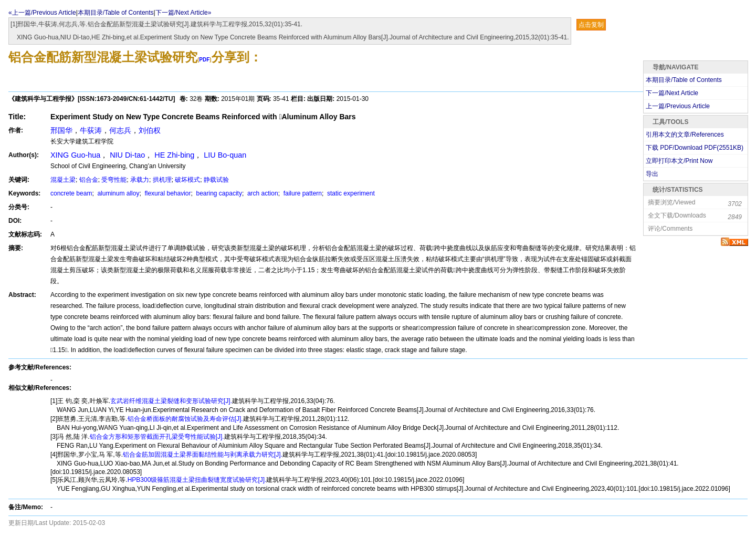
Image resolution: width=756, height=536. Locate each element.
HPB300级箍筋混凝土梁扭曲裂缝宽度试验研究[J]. (197, 480)
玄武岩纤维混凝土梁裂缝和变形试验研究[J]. (171, 401)
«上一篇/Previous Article (42, 13)
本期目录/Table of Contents (116, 13)
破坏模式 (187, 180)
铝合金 (89, 180)
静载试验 (216, 180)
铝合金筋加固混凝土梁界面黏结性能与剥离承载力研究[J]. (203, 455)
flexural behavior (167, 193)
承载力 (140, 180)
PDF (204, 60)
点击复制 (591, 25)
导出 (652, 174)
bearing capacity (218, 193)
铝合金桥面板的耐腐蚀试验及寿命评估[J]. (185, 419)
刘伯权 (150, 130)
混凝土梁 (63, 180)
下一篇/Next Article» (183, 13)
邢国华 (61, 130)
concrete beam (71, 193)
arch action (262, 193)
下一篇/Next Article (672, 93)
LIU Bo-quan (225, 155)
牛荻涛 (91, 130)
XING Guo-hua (75, 155)
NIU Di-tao (127, 155)
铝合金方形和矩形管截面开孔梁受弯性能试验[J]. (157, 437)
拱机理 (162, 180)
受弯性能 (114, 180)
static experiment (350, 193)
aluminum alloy (117, 193)
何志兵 (120, 130)
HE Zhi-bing (174, 155)
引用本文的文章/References (685, 135)
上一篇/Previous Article (678, 106)
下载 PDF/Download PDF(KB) (695, 148)
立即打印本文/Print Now (679, 161)
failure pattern (302, 193)
